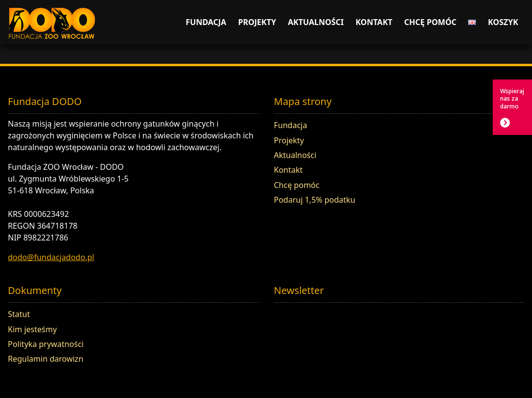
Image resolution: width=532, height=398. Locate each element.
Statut (19, 314)
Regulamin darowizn (46, 359)
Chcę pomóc (431, 22)
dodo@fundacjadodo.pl (51, 257)
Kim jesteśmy (32, 329)
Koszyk (503, 22)
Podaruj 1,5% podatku (315, 200)
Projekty (257, 22)
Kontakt (374, 22)
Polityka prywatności (46, 344)
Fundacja (206, 22)
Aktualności (316, 22)
